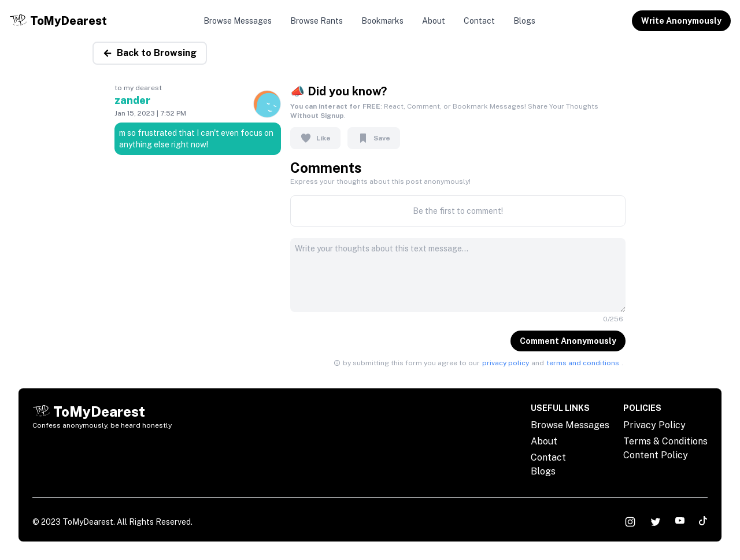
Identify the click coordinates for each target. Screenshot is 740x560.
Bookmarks (382, 21)
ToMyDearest (88, 522)
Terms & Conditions (665, 441)
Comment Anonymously (568, 341)
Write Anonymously (681, 21)
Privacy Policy (654, 425)
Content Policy (656, 455)
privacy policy (506, 363)
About (434, 21)
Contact (479, 21)
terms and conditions (583, 363)
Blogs (524, 21)
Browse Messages (238, 21)
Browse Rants (317, 21)
